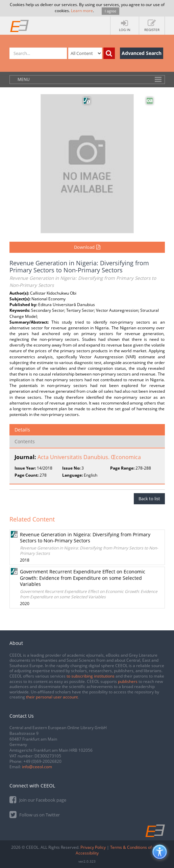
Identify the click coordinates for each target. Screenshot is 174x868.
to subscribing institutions (91, 676)
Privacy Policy (93, 847)
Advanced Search (142, 53)
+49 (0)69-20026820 (42, 761)
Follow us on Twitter (35, 814)
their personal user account (52, 697)
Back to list (149, 499)
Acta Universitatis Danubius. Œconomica (89, 457)
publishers (128, 681)
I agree (110, 11)
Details (22, 430)
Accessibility (87, 853)
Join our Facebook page (38, 799)
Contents (25, 441)
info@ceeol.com (37, 767)
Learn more (82, 11)
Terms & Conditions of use (135, 847)
